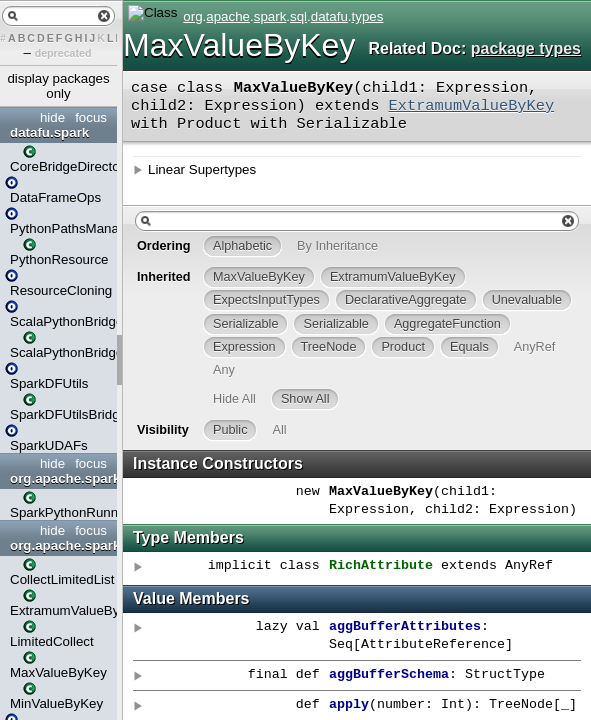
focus (91, 117)
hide (52, 117)
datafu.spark (49, 132)
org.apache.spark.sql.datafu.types (61, 545)
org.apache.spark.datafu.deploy (61, 478)
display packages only (58, 86)
